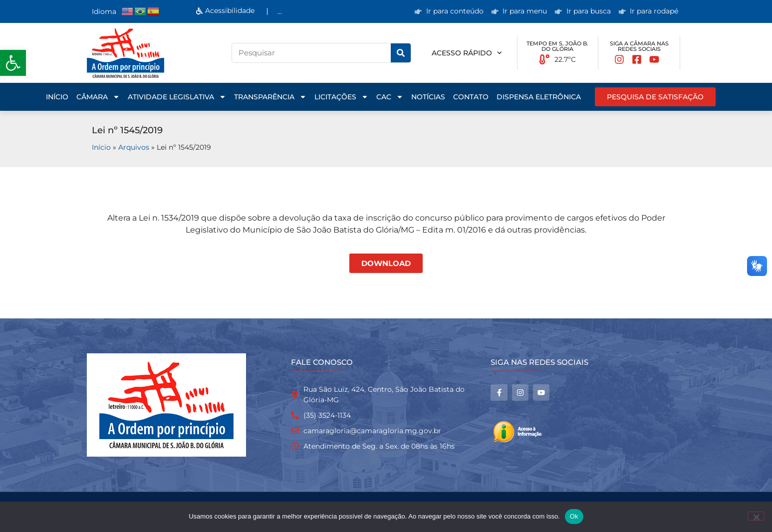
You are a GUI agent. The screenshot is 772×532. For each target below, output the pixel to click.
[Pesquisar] (401, 53)
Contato (471, 97)
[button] (13, 63)
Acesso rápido (467, 53)
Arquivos (134, 147)
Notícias (428, 97)
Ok (574, 516)
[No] (756, 516)
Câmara (98, 97)
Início (57, 97)
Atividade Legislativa (177, 97)
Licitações (341, 97)
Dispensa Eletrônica (539, 97)
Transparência (270, 97)
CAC (390, 97)
